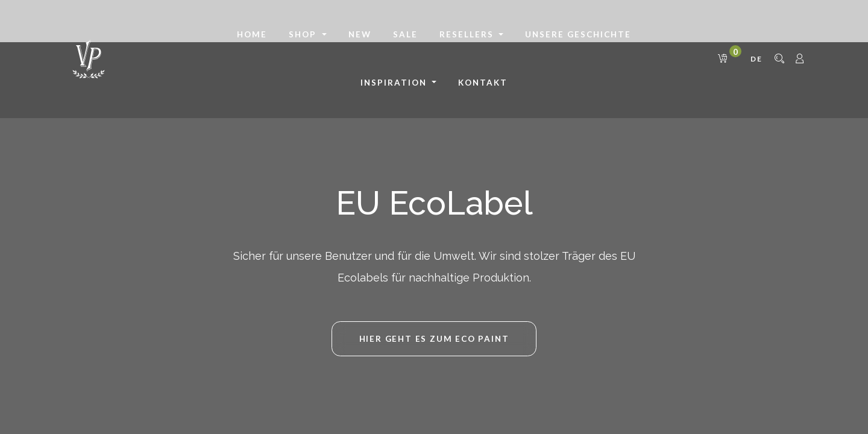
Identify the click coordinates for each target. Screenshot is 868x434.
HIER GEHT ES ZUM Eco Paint (434, 339)
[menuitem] (252, 35)
